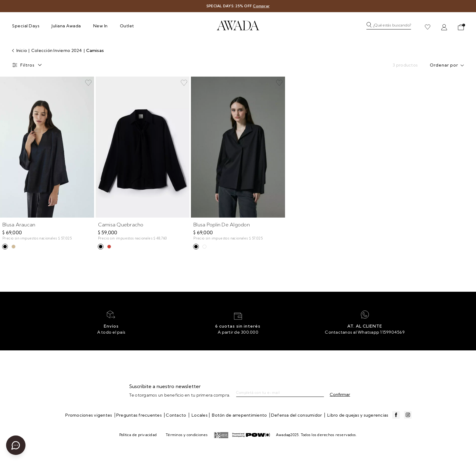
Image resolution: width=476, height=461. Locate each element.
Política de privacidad (138, 435)
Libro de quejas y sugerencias (358, 415)
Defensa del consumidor (297, 415)
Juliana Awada (66, 26)
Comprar (261, 6)
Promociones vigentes (89, 415)
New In (100, 26)
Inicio (21, 50)
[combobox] (448, 66)
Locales (200, 415)
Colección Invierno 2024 (57, 50)
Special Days (26, 26)
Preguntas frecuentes (139, 415)
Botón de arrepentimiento (240, 415)
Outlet (127, 26)
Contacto (176, 415)
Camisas (95, 50)
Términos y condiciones (187, 435)
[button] (390, 27)
